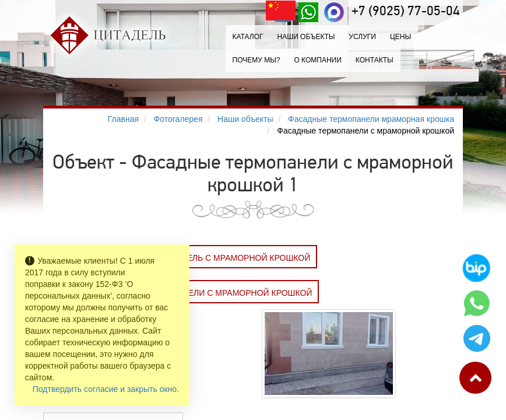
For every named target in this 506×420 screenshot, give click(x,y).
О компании (317, 60)
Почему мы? (256, 60)
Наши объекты (306, 37)
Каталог (248, 37)
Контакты (375, 60)
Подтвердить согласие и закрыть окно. (106, 389)
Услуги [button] (362, 37)
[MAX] (334, 12)
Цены (400, 37)
